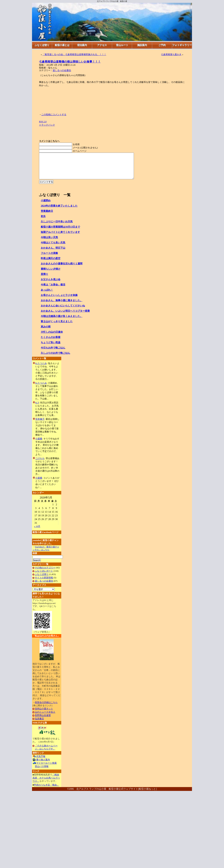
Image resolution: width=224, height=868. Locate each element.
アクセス (102, 45)
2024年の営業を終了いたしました (59, 211)
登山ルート (122, 45)
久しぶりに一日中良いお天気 (57, 227)
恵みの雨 (46, 332)
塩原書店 (39, 724)
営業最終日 (47, 216)
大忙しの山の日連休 (52, 337)
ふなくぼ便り (42, 45)
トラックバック (47, 125)
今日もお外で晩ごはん (53, 353)
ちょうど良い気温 (51, 348)
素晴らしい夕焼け (51, 274)
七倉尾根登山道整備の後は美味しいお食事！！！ (70, 62)
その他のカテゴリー (45, 573)
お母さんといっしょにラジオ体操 (59, 300)
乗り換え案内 (43, 765)
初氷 (43, 222)
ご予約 (162, 45)
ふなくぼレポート (44, 576)
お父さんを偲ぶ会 (51, 285)
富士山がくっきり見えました (57, 327)
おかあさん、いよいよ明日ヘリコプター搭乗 (65, 316)
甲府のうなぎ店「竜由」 (46, 790)
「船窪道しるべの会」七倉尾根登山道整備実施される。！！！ (74, 54)
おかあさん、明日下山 (53, 253)
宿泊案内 (82, 45)
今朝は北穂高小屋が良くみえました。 (62, 321)
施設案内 (142, 45)
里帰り (44, 279)
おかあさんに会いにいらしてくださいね (63, 311)
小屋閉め (46, 206)
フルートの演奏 (49, 258)
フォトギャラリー (182, 45)
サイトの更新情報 (44, 583)
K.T (37, 408)
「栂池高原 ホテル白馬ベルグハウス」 (46, 783)
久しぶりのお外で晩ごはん (55, 358)
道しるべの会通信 (62, 70)
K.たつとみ (41, 369)
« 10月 (37, 532)
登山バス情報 (42, 772)
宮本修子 (40, 424)
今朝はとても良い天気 (53, 248)
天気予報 (41, 762)
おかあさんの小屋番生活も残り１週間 (62, 269)
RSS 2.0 (43, 122)
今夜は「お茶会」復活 (53, 290)
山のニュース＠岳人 (45, 717)
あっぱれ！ (47, 295)
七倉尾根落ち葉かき (171, 54)
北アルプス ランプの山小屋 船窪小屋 (112, 1)
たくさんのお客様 (51, 342)
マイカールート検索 (46, 768)
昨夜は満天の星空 (51, 264)
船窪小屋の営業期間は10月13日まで (60, 232)
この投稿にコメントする (54, 115)
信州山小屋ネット (44, 714)
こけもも (40, 464)
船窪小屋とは (62, 45)
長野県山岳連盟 (43, 721)
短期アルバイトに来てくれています (60, 237)
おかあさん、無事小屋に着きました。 (62, 306)
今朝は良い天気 (49, 243)
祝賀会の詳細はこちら (46, 708)
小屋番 (39, 444)
